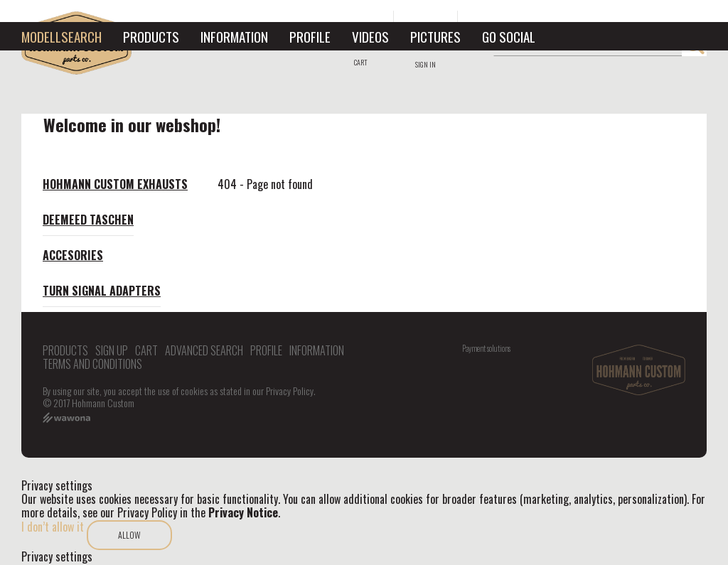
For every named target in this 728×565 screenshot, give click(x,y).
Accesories (73, 255)
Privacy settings (57, 557)
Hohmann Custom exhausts (115, 184)
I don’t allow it (53, 527)
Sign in (425, 64)
